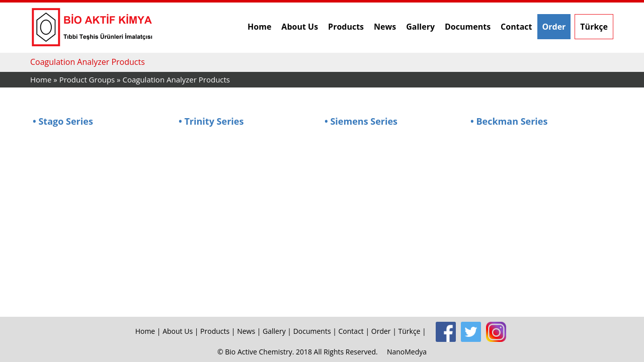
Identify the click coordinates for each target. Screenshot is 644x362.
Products (346, 27)
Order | (385, 331)
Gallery (420, 27)
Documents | (316, 331)
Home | (149, 331)
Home (259, 27)
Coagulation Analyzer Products (176, 79)
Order (554, 27)
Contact (516, 27)
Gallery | (278, 331)
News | (250, 331)
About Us (300, 27)
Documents (468, 27)
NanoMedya (407, 352)
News (385, 27)
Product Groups (88, 79)
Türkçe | (413, 331)
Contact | (355, 331)
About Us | (181, 331)
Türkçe (594, 27)
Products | (219, 331)
